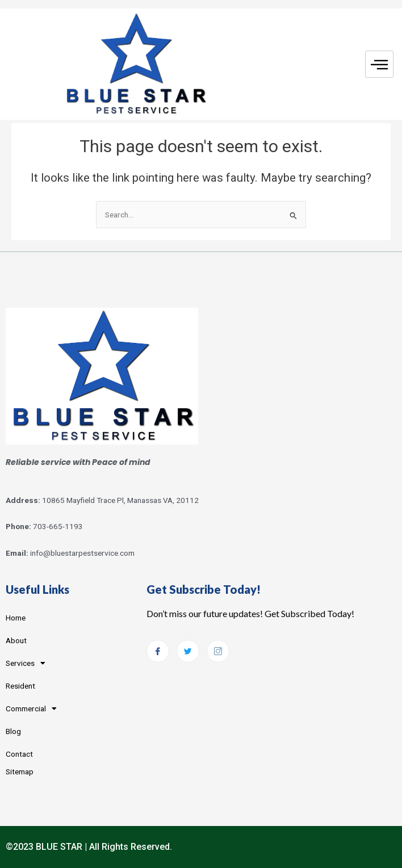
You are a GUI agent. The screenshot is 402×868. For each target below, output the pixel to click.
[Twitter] (188, 651)
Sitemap (20, 771)
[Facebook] (158, 651)
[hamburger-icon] (379, 64)
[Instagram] (218, 651)
